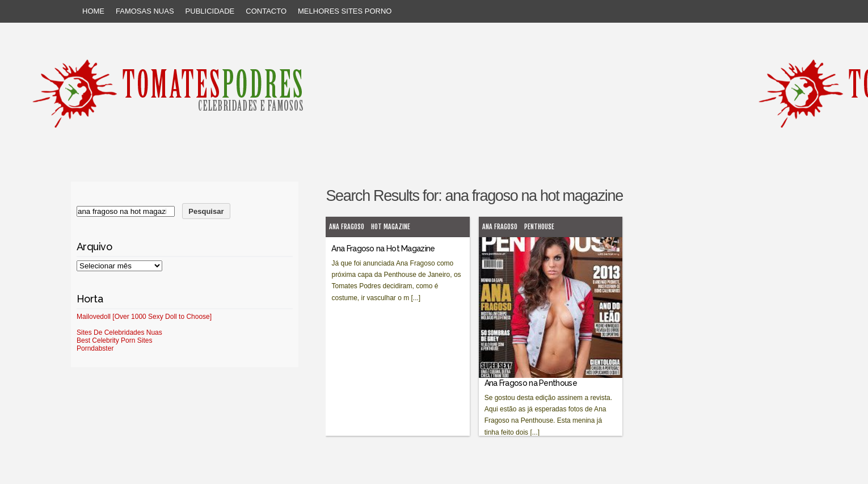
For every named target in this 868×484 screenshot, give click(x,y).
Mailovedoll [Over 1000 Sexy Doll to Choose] (144, 317)
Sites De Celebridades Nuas (119, 333)
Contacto (266, 11)
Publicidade (210, 11)
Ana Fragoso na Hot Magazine (383, 249)
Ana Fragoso (347, 227)
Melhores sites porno (345, 11)
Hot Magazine (391, 227)
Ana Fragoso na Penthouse (531, 383)
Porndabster (95, 348)
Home (93, 11)
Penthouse (539, 227)
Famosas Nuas (145, 11)
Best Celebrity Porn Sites (114, 340)
